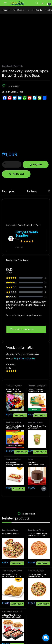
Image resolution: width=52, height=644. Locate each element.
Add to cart (18, 133)
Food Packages (14, 382)
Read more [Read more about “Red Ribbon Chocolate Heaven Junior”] (44, 447)
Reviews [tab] (32, 150)
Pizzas (16, 489)
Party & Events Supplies (24, 317)
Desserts (31, 345)
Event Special (19, 10)
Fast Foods (37, 10)
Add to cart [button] (20, 374)
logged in (22, 274)
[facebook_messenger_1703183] (46, 638)
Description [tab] (9, 150)
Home (5, 10)
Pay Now (38, 123)
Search (37, 3)
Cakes (30, 418)
